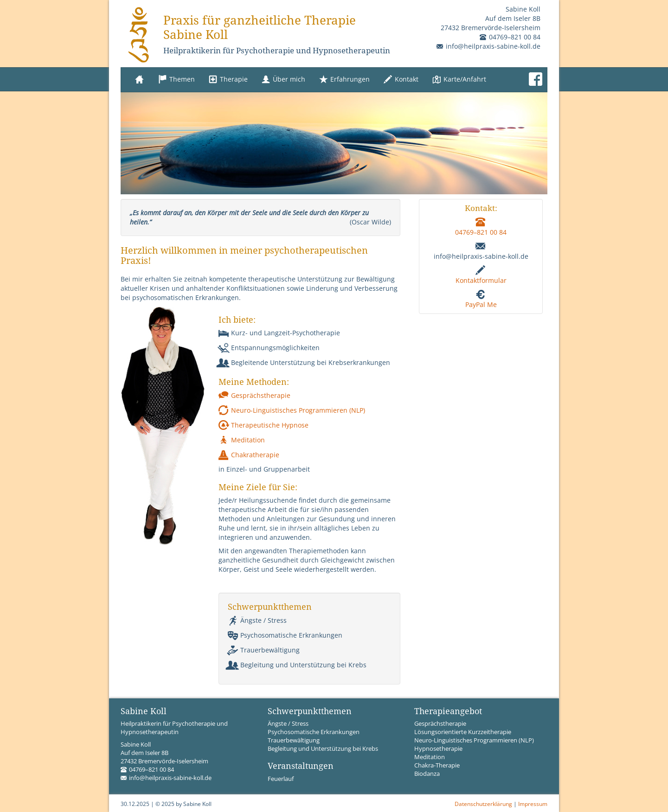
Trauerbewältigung (264, 650)
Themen (177, 80)
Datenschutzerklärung (483, 804)
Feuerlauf (281, 779)
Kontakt (401, 80)
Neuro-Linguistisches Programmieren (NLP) (292, 410)
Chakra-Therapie (437, 765)
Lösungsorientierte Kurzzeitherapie (463, 732)
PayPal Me (481, 304)
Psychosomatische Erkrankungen (285, 635)
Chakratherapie (249, 455)
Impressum (533, 804)
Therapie (228, 80)
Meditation (242, 440)
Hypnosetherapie (438, 749)
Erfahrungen (344, 80)
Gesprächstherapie (254, 395)
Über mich (283, 80)
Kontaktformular (481, 280)
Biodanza (427, 774)
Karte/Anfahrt (459, 80)
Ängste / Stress (257, 620)
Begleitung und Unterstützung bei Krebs (297, 665)
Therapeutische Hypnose (263, 425)
